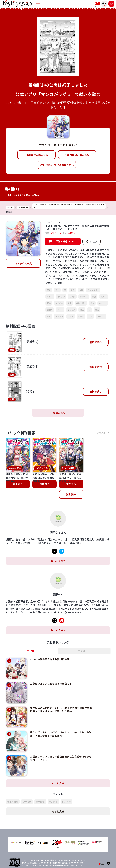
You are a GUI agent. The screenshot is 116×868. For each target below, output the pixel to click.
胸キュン (59, 316)
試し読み (71, 475)
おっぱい (101, 316)
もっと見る (58, 764)
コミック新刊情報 (20, 433)
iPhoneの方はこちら (36, 155)
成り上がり (81, 303)
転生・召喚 (13, 782)
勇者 (73, 290)
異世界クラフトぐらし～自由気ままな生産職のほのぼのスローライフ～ (61, 739)
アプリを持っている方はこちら (57, 165)
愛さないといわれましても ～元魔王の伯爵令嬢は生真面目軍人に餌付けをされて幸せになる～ (61, 690)
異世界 (50, 310)
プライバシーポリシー (60, 862)
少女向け (66, 782)
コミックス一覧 (23, 263)
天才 (70, 303)
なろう (81, 316)
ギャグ (50, 297)
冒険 (49, 303)
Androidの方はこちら (77, 155)
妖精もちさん (20, 195)
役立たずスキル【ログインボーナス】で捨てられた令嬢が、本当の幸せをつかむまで (61, 715)
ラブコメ (71, 310)
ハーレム (103, 303)
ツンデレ (84, 297)
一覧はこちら (58, 413)
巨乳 (90, 316)
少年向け (27, 782)
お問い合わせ (78, 862)
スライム (59, 303)
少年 (81, 290)
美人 (92, 303)
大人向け (53, 782)
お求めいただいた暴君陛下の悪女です (51, 664)
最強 (94, 297)
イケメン (61, 297)
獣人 (49, 316)
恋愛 (49, 290)
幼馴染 (72, 297)
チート (60, 310)
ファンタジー (93, 290)
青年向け (40, 782)
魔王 (82, 310)
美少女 (104, 297)
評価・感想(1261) (65, 241)
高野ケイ (36, 195)
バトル (71, 316)
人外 (57, 290)
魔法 (97, 310)
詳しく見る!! (58, 542)
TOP (34, 862)
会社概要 (43, 862)
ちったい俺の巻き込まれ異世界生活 (50, 640)
